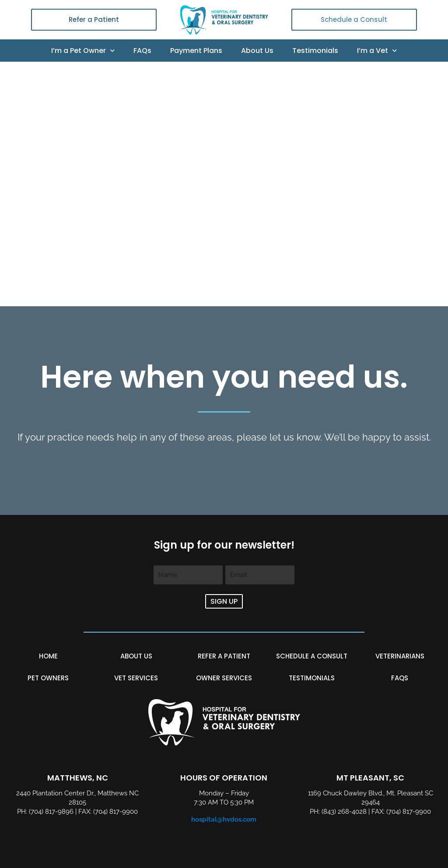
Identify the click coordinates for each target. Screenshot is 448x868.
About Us (257, 51)
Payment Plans (196, 51)
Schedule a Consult (354, 19)
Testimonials (315, 51)
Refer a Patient (94, 19)
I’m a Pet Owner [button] (83, 51)
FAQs (142, 51)
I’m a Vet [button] (377, 51)
